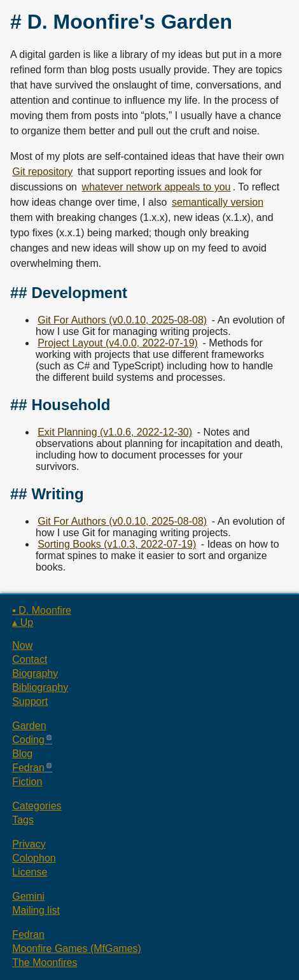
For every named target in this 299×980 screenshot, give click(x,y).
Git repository (42, 172)
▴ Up (23, 622)
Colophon (34, 858)
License (30, 872)
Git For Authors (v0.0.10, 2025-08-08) (122, 320)
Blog (22, 754)
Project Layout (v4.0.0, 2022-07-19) (118, 343)
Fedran (28, 768)
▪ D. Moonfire (42, 610)
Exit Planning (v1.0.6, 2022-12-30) (115, 432)
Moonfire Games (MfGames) (77, 948)
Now (22, 645)
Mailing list (36, 910)
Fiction (27, 782)
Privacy (29, 844)
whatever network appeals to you (156, 187)
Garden (29, 726)
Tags (23, 820)
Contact (30, 659)
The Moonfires (45, 962)
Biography (35, 673)
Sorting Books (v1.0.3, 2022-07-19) (117, 544)
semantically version (218, 202)
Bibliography (40, 687)
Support (30, 701)
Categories (37, 806)
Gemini (28, 896)
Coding (28, 740)
